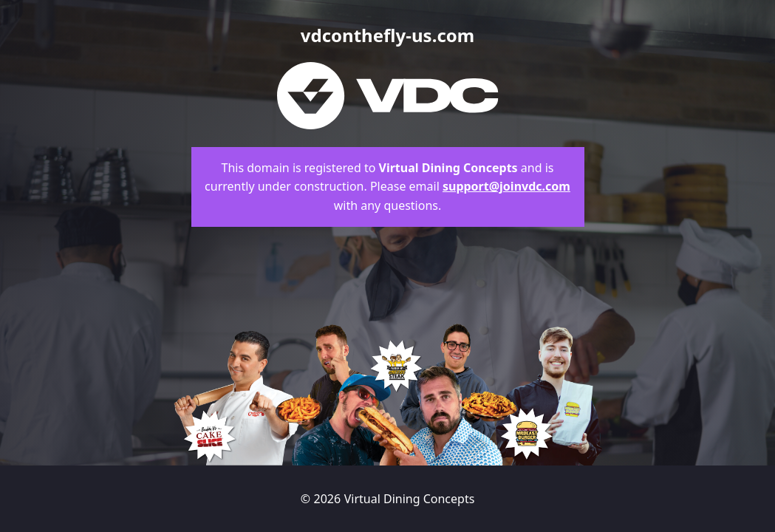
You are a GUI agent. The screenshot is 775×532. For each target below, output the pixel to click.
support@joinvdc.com (506, 186)
